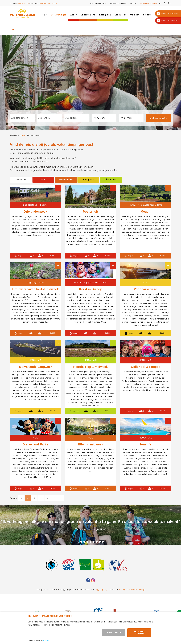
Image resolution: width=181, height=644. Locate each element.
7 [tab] (97, 542)
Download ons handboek (169, 20)
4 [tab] (87, 542)
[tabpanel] (90, 525)
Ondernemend (88, 15)
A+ (169, 3)
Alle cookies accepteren (139, 633)
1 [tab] (78, 542)
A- (160, 3)
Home (44, 15)
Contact (133, 3)
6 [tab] (94, 542)
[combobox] (23, 118)
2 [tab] (81, 542)
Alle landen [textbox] (44, 118)
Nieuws (147, 15)
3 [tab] (84, 542)
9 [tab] (103, 542)
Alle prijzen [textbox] (71, 118)
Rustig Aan (88, 180)
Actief (73, 15)
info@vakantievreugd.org (48, 3)
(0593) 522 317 (24, 3)
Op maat (135, 15)
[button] (168, 14)
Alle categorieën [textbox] (20, 118)
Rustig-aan (105, 15)
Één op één (121, 15)
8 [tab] (100, 542)
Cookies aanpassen (114, 633)
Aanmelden (144, 3)
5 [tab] (90, 542)
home (23, 135)
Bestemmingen (59, 15)
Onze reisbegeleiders (118, 3)
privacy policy (47, 640)
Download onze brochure (169, 14)
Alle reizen (21, 180)
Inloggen (153, 3)
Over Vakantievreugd (98, 3)
